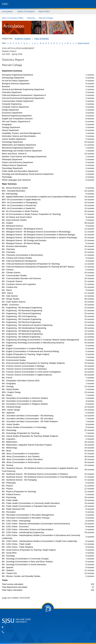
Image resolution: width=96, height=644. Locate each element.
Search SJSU (44, 11)
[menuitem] (8, 12)
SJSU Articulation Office (13, 18)
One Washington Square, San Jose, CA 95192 (25, 627)
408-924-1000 (12, 632)
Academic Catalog (22, 39)
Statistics (31, 18)
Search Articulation (26, 11)
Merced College (46, 18)
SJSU (5, 4)
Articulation (7, 11)
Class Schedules (41, 39)
